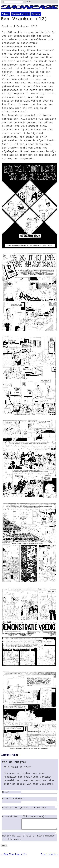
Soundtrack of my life (21, 14)
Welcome (6, 14)
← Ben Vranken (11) (14, 857)
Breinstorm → (50, 857)
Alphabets (36, 14)
